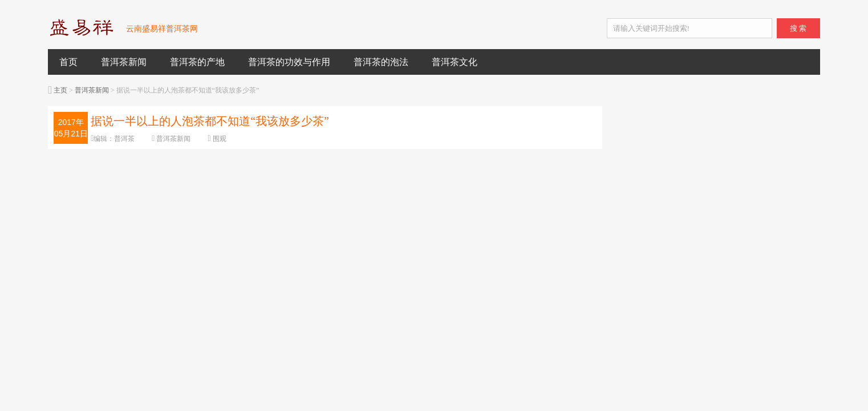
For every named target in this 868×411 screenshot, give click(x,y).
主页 (60, 90)
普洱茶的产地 (197, 62)
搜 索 (798, 28)
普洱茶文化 (455, 62)
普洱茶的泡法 (381, 62)
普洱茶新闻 (124, 62)
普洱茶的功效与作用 (289, 62)
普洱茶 (124, 139)
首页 (68, 62)
